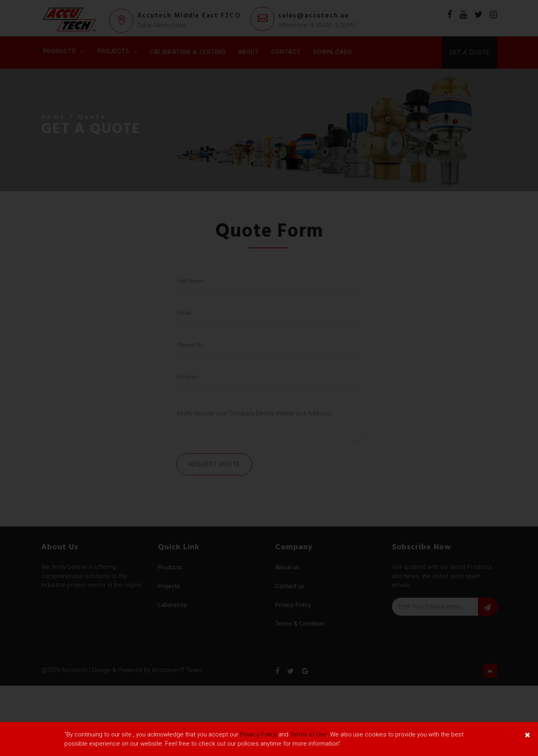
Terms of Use (308, 734)
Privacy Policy (258, 734)
